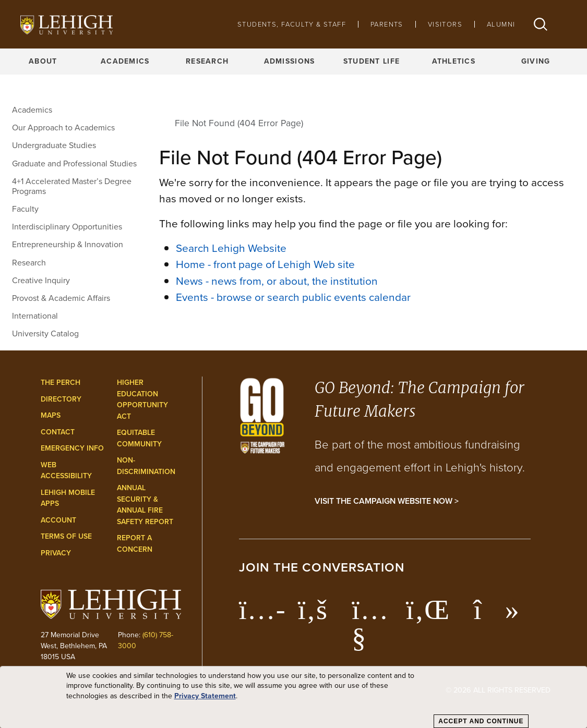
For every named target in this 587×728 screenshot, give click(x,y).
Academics (125, 61)
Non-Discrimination (146, 466)
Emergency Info (72, 448)
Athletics (454, 61)
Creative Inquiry (41, 280)
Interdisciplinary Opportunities (67, 227)
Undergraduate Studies (54, 145)
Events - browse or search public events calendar (293, 297)
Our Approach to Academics (63, 128)
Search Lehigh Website (231, 248)
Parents (387, 24)
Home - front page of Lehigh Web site (265, 264)
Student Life (372, 61)
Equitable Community (139, 438)
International (35, 316)
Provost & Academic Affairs (61, 298)
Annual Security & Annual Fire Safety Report (145, 505)
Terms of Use (66, 536)
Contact (58, 432)
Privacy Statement (205, 696)
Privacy (56, 553)
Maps (51, 415)
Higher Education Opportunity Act (142, 399)
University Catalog (45, 333)
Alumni (501, 24)
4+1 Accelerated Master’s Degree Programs (72, 186)
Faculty (25, 209)
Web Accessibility (66, 471)
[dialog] (293, 697)
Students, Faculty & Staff (292, 24)
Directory (61, 399)
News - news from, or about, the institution (277, 281)
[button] (541, 24)
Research (207, 61)
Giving (536, 61)
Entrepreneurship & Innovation (68, 244)
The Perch (61, 383)
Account (58, 520)
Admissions (290, 61)
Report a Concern (135, 544)
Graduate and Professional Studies (74, 163)
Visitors (445, 24)
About (43, 61)
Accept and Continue (481, 721)
